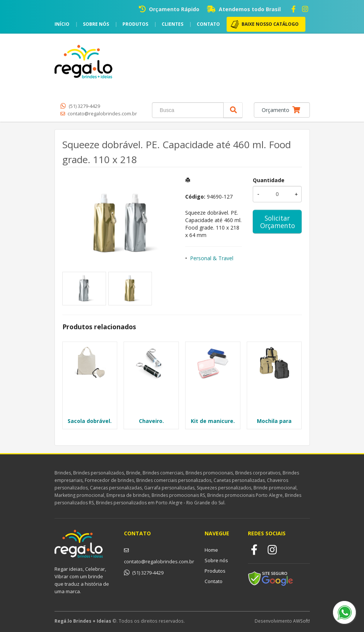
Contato (208, 24)
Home (211, 550)
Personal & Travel (212, 258)
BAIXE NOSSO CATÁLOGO (270, 24)
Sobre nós (96, 24)
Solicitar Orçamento (278, 222)
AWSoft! (301, 621)
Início (62, 24)
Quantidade (269, 180)
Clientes (172, 24)
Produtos (135, 24)
